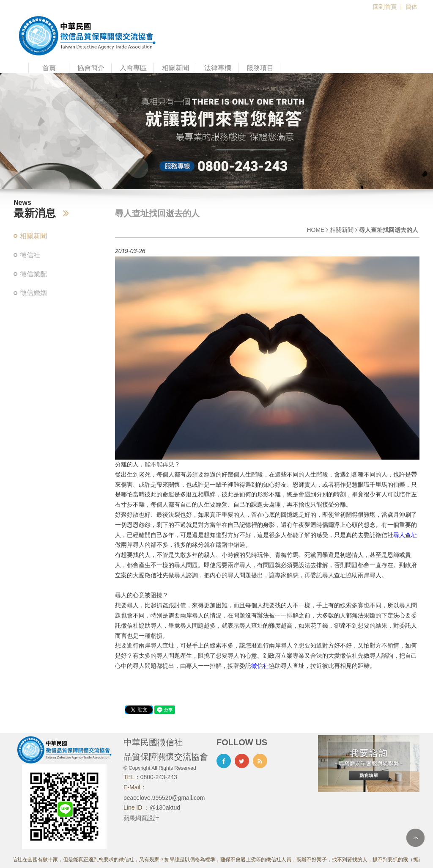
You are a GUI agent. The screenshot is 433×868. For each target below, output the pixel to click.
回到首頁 (385, 7)
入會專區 (133, 68)
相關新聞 (175, 68)
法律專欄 (218, 68)
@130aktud (165, 807)
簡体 (411, 7)
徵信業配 (33, 274)
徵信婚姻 (33, 293)
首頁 (49, 68)
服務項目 (260, 68)
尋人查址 (405, 535)
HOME (315, 230)
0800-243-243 (159, 777)
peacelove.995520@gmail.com (164, 798)
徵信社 (30, 255)
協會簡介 (91, 68)
